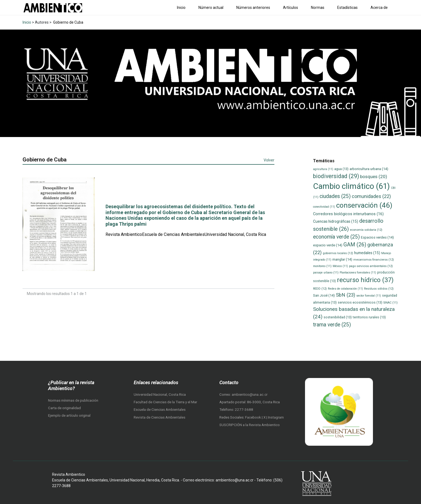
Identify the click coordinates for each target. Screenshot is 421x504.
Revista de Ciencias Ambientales (159, 417)
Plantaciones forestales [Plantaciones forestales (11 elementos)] (358, 273)
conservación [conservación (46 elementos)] (364, 205)
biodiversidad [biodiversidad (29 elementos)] (336, 176)
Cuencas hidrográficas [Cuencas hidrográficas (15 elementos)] (336, 221)
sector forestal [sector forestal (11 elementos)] (369, 296)
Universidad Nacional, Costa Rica (160, 395)
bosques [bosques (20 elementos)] (374, 177)
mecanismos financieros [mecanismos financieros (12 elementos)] (374, 260)
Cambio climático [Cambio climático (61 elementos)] (351, 186)
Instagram (276, 417)
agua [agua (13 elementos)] (341, 169)
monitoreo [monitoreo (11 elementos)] (322, 266)
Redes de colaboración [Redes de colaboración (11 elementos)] (345, 289)
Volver (269, 160)
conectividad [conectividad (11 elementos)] (324, 207)
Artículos (291, 8)
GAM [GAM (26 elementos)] (355, 245)
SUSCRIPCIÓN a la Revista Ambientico (250, 425)
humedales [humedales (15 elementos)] (367, 253)
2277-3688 (244, 410)
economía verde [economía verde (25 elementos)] (336, 237)
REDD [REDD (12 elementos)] (320, 289)
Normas (318, 8)
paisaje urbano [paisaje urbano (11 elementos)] (326, 273)
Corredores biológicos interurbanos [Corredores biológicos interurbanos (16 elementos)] (348, 214)
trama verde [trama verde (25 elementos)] (332, 325)
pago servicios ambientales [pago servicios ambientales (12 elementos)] (371, 266)
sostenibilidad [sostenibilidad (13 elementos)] (338, 317)
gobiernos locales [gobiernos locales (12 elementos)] (338, 253)
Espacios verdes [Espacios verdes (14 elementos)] (377, 237)
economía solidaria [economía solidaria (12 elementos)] (366, 230)
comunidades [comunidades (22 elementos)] (371, 196)
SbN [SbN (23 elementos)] (346, 295)
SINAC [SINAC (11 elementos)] (391, 303)
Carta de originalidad (64, 408)
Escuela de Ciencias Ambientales (160, 410)
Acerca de (379, 8)
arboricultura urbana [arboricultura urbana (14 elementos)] (369, 169)
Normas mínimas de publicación (73, 400)
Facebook (253, 417)
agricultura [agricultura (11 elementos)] (323, 169)
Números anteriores (253, 8)
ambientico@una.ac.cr (250, 395)
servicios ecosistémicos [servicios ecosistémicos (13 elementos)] (360, 302)
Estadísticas (347, 8)
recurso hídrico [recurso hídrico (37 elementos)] (365, 280)
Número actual (211, 8)
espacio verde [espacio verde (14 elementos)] (328, 245)
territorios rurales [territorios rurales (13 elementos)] (369, 317)
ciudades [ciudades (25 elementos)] (335, 196)
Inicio (181, 8)
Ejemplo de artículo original (69, 415)
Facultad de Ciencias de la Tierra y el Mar (165, 402)
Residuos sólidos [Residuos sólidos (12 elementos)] (379, 289)
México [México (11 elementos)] (340, 266)
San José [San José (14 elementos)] (324, 295)
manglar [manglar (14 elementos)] (342, 259)
